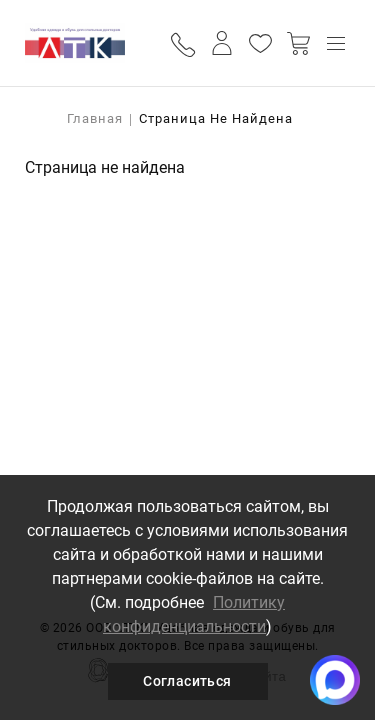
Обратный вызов (184, 43)
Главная (95, 118)
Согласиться (187, 681)
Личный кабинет (222, 43)
